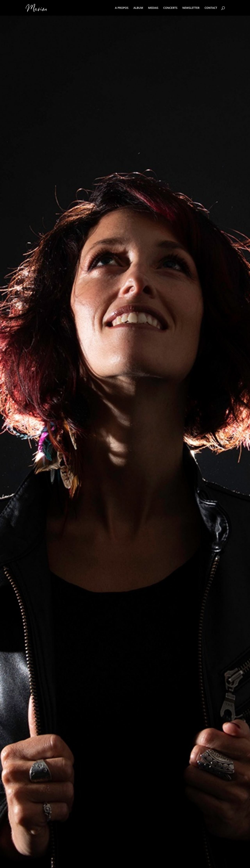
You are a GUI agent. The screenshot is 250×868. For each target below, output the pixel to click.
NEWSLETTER (191, 8)
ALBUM (138, 8)
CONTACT (211, 8)
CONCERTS (170, 8)
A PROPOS (122, 8)
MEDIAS (153, 8)
